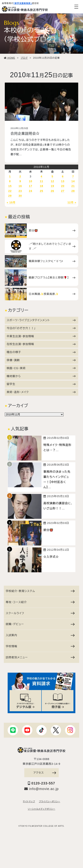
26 (52, 191)
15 (10, 186)
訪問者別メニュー (40, 657)
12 (52, 181)
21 (73, 186)
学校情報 (40, 646)
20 (63, 186)
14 (73, 181)
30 (20, 196)
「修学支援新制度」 (23, 3)
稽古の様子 (41, 352)
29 (10, 196)
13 (63, 181)
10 (31, 181)
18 (41, 186)
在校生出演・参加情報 (41, 344)
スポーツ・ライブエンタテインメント (41, 320)
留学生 (41, 384)
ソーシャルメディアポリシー (41, 809)
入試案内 (40, 635)
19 (52, 186)
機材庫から (41, 376)
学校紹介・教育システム (40, 591)
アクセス (45, 773)
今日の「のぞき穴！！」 (41, 328)
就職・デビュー (40, 624)
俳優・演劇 (41, 360)
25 (41, 191)
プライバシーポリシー (49, 801)
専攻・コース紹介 (40, 602)
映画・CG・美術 (41, 368)
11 (41, 181)
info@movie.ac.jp (41, 789)
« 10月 (11, 202)
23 (20, 191)
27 (63, 191)
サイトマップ (29, 801)
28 (73, 191)
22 (10, 191)
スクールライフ (40, 613)
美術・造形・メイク (41, 392)
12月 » (72, 202)
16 (20, 186)
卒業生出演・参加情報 (41, 336)
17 (31, 186)
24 (31, 191)
